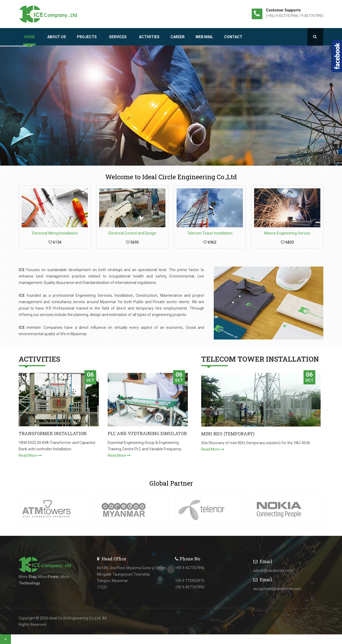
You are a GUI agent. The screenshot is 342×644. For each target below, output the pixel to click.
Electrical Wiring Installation (55, 233)
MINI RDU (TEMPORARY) (228, 434)
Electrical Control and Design (132, 233)
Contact (233, 37)
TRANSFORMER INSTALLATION (53, 433)
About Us (57, 37)
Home (30, 37)
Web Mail (204, 37)
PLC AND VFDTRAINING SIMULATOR (147, 433)
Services (118, 37)
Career (178, 37)
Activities (149, 37)
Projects (87, 37)
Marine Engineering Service (287, 233)
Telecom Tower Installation (210, 233)
